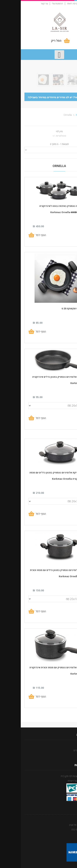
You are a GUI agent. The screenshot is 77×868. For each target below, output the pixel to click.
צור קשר (24, 4)
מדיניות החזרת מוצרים (63, 750)
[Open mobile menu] (39, 55)
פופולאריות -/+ (39, 136)
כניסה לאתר (52, 4)
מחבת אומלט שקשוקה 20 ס (55, 309)
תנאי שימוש (68, 745)
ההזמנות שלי (37, 4)
